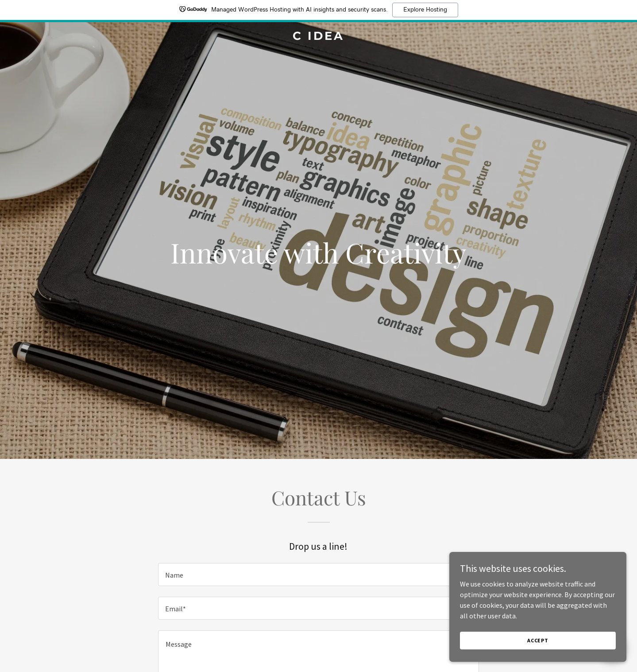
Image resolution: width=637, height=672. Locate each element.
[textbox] (318, 575)
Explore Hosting (425, 10)
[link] (319, 37)
